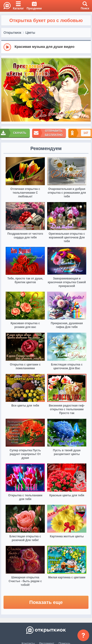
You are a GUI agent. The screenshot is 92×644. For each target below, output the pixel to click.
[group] (46, 47)
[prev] (6, 90)
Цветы (30, 33)
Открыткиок (12, 33)
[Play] (7, 47)
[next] (86, 90)
